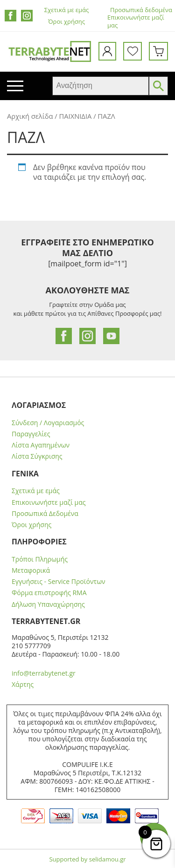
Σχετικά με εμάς (66, 10)
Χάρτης (23, 684)
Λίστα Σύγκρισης (37, 456)
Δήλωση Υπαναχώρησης (48, 604)
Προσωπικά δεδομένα (141, 10)
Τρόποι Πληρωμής (40, 559)
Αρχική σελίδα (30, 116)
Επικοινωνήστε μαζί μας (136, 21)
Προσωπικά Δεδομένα (45, 514)
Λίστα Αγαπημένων (41, 445)
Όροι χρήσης (66, 22)
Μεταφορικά (31, 570)
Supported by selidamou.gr (87, 859)
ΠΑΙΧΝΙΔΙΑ (76, 116)
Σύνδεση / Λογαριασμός (48, 423)
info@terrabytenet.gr (44, 673)
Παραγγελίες (31, 434)
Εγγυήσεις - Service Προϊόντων (59, 582)
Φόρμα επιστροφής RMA (49, 593)
